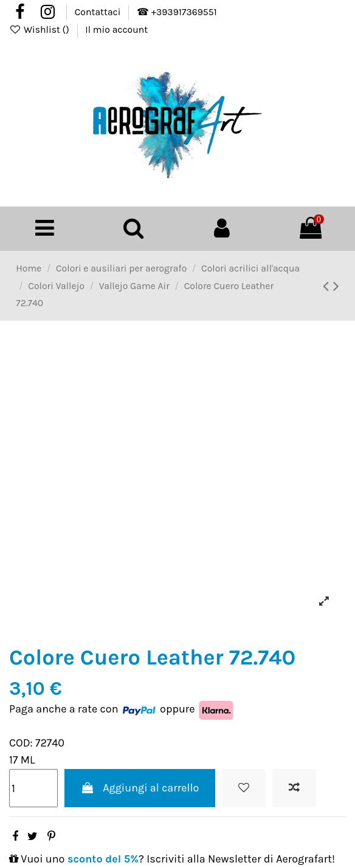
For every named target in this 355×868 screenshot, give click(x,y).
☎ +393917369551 (177, 12)
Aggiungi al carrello (140, 788)
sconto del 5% (103, 859)
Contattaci (99, 12)
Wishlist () (40, 30)
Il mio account (116, 30)
